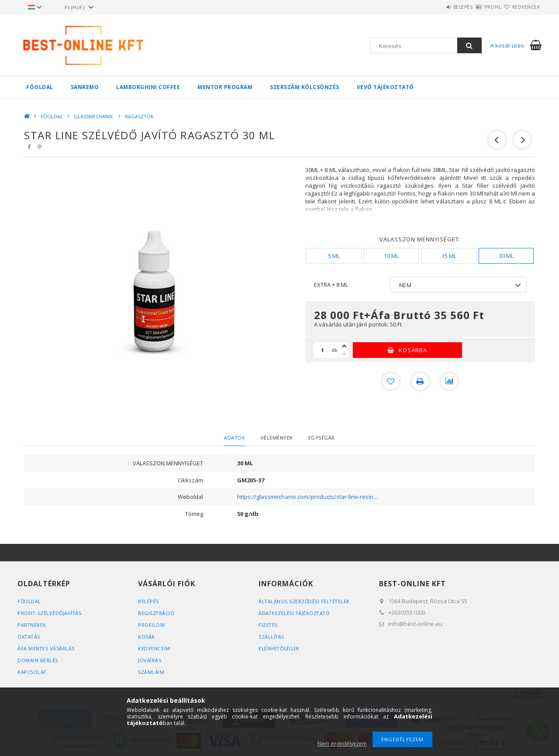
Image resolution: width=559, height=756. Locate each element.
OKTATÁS (29, 637)
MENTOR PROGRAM (225, 87)
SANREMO (85, 87)
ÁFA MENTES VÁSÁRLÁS (46, 648)
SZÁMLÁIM (151, 672)
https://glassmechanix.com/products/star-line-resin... (307, 497)
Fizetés (268, 625)
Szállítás (272, 637)
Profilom (151, 625)
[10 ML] (391, 256)
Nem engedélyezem (342, 744)
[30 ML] (506, 256)
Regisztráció (156, 613)
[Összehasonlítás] (450, 381)
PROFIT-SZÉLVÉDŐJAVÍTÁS (50, 613)
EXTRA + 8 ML (331, 285)
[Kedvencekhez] (390, 381)
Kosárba (413, 350)
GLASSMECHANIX (94, 116)
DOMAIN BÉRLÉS (38, 660)
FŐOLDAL (40, 87)
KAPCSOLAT (32, 672)
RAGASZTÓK (139, 116)
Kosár (147, 637)
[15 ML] (449, 256)
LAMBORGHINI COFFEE (148, 87)
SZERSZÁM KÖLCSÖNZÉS (305, 87)
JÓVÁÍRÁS (150, 660)
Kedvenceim (154, 648)
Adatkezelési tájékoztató (295, 613)
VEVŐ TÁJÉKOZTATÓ (385, 87)
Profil (478, 7)
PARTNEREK (32, 625)
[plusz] (344, 346)
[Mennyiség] (323, 350)
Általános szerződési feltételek (305, 601)
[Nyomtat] (420, 381)
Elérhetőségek (279, 648)
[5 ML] (334, 256)
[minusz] (344, 354)
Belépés (439, 7)
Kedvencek (521, 7)
